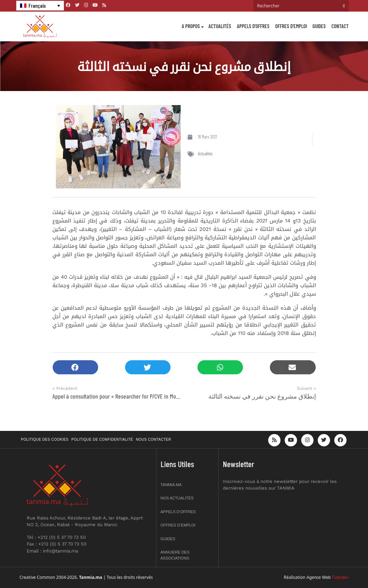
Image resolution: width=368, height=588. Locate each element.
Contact (340, 26)
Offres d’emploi (291, 26)
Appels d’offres (253, 26)
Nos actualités (177, 498)
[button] (75, 367)
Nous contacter (154, 440)
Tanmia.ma (171, 485)
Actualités (220, 26)
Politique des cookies (45, 440)
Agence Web (319, 577)
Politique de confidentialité (102, 440)
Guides (319, 26)
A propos (191, 26)
